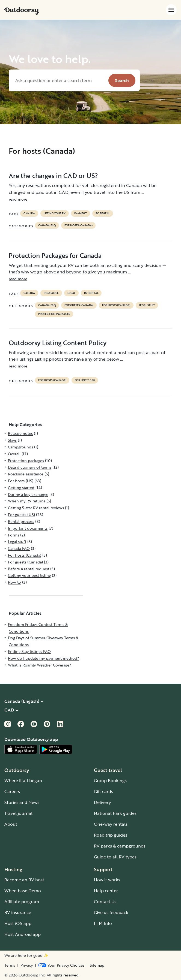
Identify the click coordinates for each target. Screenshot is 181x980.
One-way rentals (111, 824)
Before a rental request (29, 569)
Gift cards (103, 791)
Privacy (27, 965)
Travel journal (18, 813)
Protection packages (54, 314)
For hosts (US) (85, 380)
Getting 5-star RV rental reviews (36, 508)
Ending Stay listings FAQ (29, 651)
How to (14, 582)
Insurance (51, 293)
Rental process (21, 521)
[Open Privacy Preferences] (61, 965)
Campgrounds (20, 447)
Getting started (21, 488)
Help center (106, 891)
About (11, 824)
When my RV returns (27, 501)
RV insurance (18, 912)
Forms (14, 535)
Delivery (102, 802)
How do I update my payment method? (43, 658)
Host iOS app (18, 923)
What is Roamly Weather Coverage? (39, 665)
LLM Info (103, 923)
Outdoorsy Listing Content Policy (58, 343)
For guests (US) (21, 515)
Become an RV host (24, 880)
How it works (107, 880)
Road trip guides (111, 835)
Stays (12, 440)
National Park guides (115, 813)
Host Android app (23, 934)
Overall (14, 454)
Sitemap (97, 965)
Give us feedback (111, 912)
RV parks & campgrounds (120, 846)
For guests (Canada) (79, 305)
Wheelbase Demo (23, 891)
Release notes (20, 433)
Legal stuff (147, 305)
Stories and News (22, 802)
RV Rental (103, 213)
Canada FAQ (47, 225)
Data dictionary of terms (30, 467)
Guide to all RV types (115, 857)
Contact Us (105, 901)
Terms (10, 965)
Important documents (28, 528)
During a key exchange (28, 494)
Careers (12, 791)
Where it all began (23, 780)
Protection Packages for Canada (55, 255)
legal (71, 293)
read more (18, 199)
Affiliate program (22, 901)
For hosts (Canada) (78, 225)
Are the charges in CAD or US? (53, 176)
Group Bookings (110, 780)
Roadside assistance (26, 474)
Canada (29, 213)
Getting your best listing (29, 575)
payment (81, 213)
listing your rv (55, 213)
